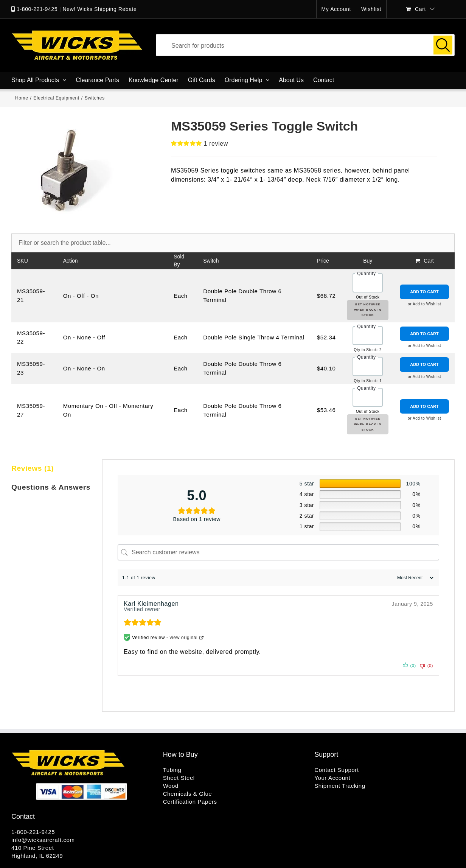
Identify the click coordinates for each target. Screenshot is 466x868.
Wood (171, 786)
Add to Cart (424, 292)
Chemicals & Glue (188, 794)
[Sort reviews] (414, 578)
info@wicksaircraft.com (43, 840)
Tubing (172, 770)
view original (184, 638)
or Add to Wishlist (424, 304)
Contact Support (336, 770)
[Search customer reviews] (278, 552)
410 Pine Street (33, 848)
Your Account (332, 778)
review (216, 144)
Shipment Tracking (340, 786)
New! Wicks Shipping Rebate (99, 9)
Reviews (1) (33, 468)
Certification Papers (190, 802)
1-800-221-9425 (37, 9)
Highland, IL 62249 (37, 856)
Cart (429, 261)
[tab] (53, 469)
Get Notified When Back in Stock (368, 310)
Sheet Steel (179, 778)
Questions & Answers (51, 487)
